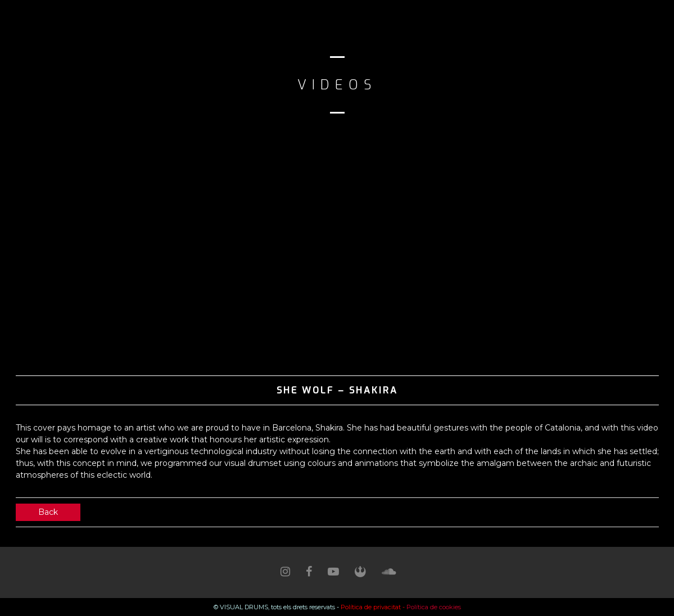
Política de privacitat (371, 607)
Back (48, 512)
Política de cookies (434, 607)
